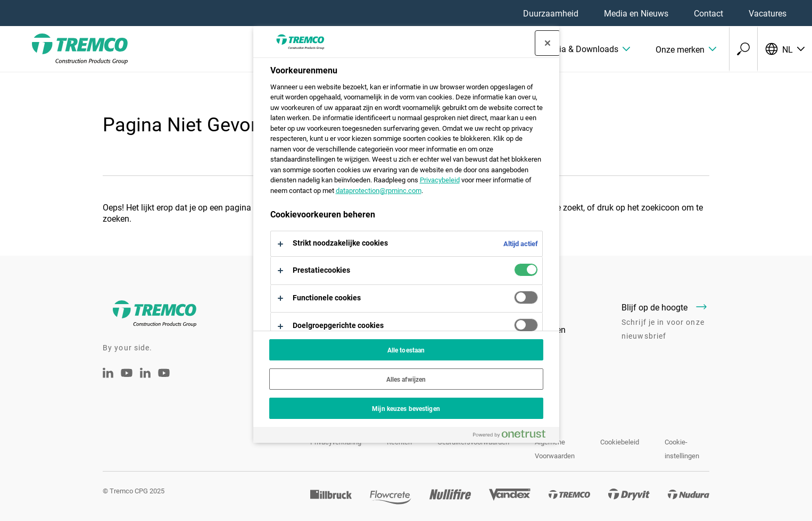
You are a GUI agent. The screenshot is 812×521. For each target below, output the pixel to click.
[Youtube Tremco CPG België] (164, 380)
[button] (586, 49)
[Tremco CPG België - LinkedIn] (145, 375)
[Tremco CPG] (64, 49)
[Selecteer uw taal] (785, 49)
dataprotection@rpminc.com (379, 190)
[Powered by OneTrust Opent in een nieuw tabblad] (513, 436)
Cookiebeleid (620, 442)
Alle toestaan (406, 350)
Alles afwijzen (406, 379)
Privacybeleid (440, 180)
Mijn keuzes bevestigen (406, 408)
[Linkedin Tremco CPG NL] (108, 375)
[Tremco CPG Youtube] (127, 380)
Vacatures (768, 13)
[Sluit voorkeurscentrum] (548, 43)
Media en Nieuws (636, 13)
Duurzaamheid (551, 13)
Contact (709, 13)
